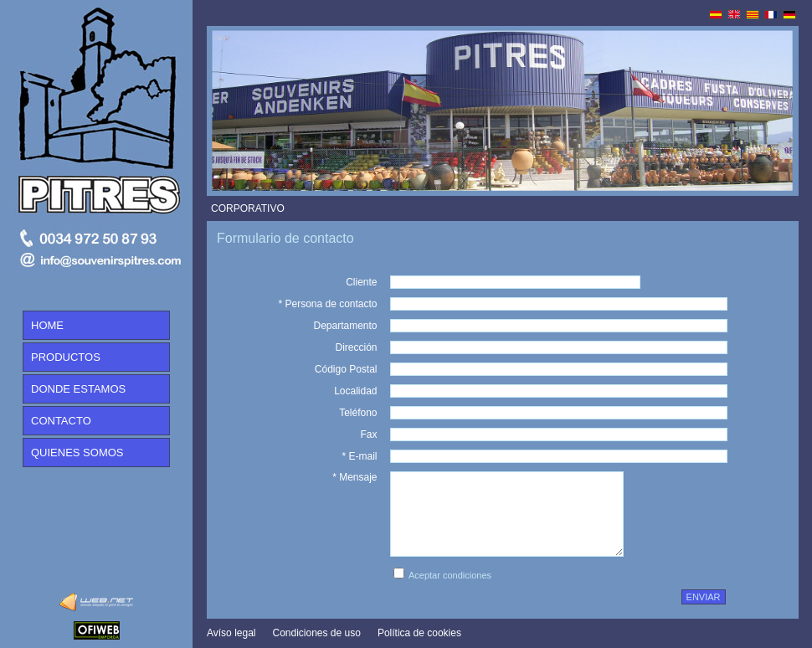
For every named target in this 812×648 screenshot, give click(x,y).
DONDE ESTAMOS (78, 389)
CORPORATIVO (248, 208)
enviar (704, 597)
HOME (47, 325)
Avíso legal (231, 633)
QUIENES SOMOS (77, 453)
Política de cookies (419, 633)
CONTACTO (61, 421)
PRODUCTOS (66, 357)
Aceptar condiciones (450, 575)
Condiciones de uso (316, 633)
